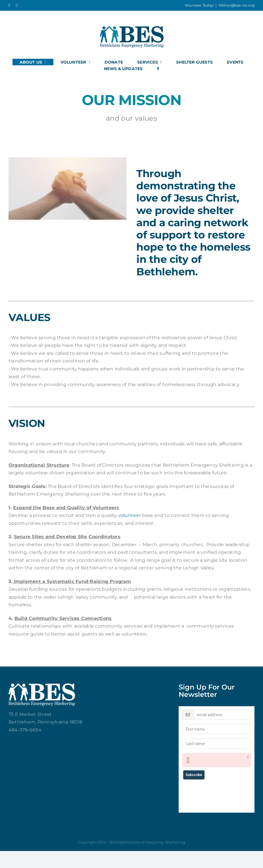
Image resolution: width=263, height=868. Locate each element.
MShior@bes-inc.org (237, 5)
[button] (158, 69)
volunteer (130, 515)
